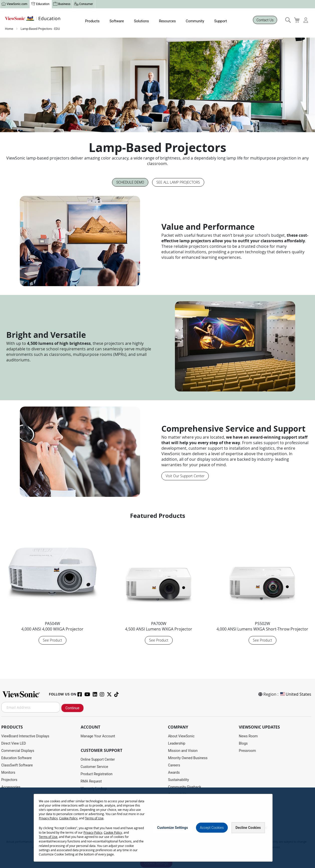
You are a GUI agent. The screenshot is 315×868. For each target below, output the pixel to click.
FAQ (84, 818)
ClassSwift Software (17, 765)
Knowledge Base (94, 811)
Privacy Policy (57, 863)
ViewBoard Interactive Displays (25, 736)
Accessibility (178, 795)
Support (218, 21)
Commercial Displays (18, 751)
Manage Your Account (98, 736)
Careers (174, 765)
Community (192, 21)
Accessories (11, 787)
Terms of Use (103, 863)
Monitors (8, 773)
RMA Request (91, 781)
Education (42, 4)
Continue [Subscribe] (72, 708)
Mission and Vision (183, 751)
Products (91, 21)
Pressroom (247, 751)
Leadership (177, 744)
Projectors (9, 780)
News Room (248, 736)
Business (64, 4)
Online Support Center (98, 760)
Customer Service (94, 767)
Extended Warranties (97, 796)
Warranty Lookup (94, 789)
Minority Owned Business (188, 758)
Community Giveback (184, 787)
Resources (165, 21)
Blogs (243, 744)
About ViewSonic (181, 736)
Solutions (140, 21)
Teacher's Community (185, 802)
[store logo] (33, 18)
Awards (174, 773)
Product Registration (97, 774)
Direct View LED (14, 744)
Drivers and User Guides (99, 803)
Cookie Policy (77, 863)
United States (295, 694)
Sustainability (178, 780)
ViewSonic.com (17, 4)
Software (116, 21)
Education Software (16, 758)
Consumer (85, 4)
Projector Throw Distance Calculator (109, 825)
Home (9, 29)
